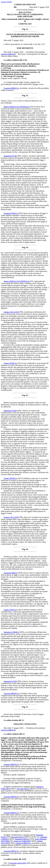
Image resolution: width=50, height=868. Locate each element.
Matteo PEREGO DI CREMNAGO (17, 107)
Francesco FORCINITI (22, 841)
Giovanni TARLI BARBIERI (14, 779)
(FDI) (20, 213)
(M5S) (22, 632)
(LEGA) (20, 363)
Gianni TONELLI (10, 363)
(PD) (19, 156)
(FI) (32, 107)
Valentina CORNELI (11, 632)
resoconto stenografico (18, 863)
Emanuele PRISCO (11, 213)
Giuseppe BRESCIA (8, 54)
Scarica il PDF (6, 2)
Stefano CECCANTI (11, 312)
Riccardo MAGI (23, 789)
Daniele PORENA (10, 827)
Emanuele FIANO (10, 156)
